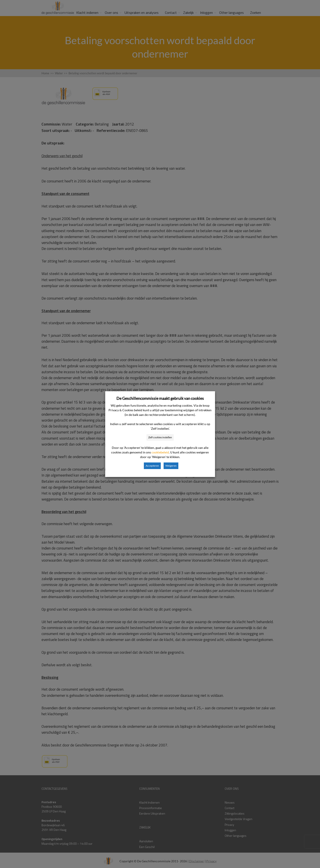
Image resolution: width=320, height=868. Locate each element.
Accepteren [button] (152, 466)
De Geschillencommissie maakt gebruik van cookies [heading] (160, 398)
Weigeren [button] (171, 466)
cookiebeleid (160, 452)
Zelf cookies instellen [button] (160, 437)
